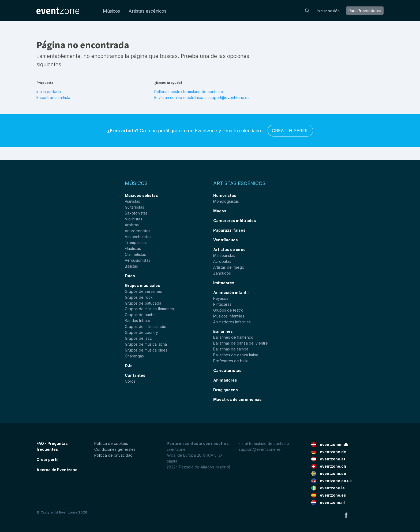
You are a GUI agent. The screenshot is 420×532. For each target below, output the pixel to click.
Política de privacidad (113, 455)
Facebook (346, 515)
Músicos (111, 11)
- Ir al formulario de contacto (264, 443)
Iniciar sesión (328, 11)
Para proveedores (365, 11)
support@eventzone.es (260, 449)
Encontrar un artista (53, 97)
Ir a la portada (49, 92)
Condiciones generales (115, 449)
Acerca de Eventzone (57, 470)
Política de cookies (111, 443)
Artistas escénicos (147, 11)
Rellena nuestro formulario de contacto (189, 92)
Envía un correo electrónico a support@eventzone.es (202, 97)
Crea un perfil (290, 131)
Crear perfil (47, 459)
